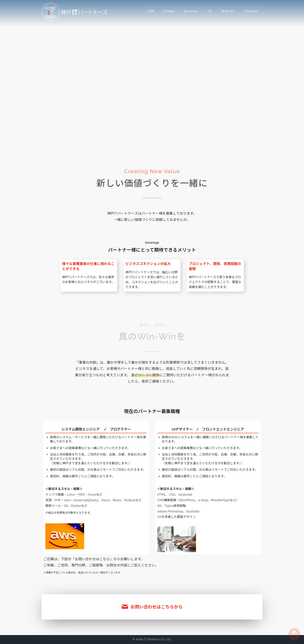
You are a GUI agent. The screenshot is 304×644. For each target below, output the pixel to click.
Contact (251, 11)
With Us (228, 11)
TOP (151, 11)
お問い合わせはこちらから (152, 607)
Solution (191, 11)
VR (210, 11)
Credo (169, 11)
